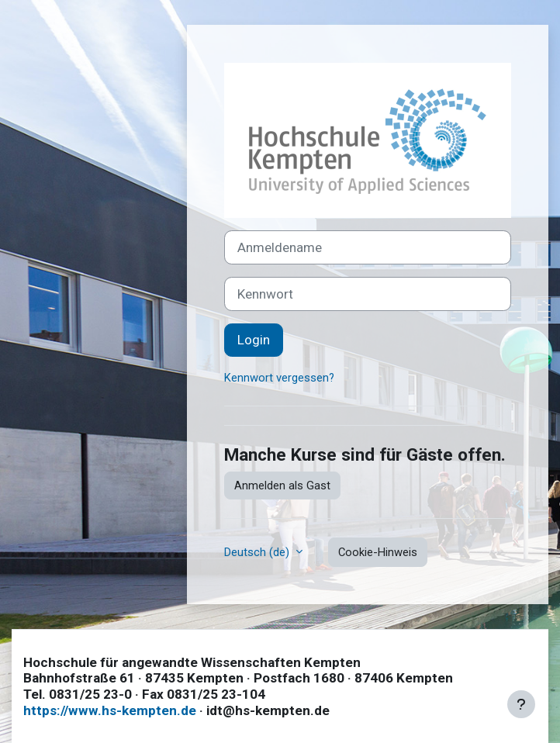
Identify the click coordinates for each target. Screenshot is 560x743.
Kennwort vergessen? (279, 378)
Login (254, 340)
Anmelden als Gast (282, 486)
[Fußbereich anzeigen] (521, 704)
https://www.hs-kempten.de (110, 710)
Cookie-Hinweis (378, 552)
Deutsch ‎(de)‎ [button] (258, 552)
